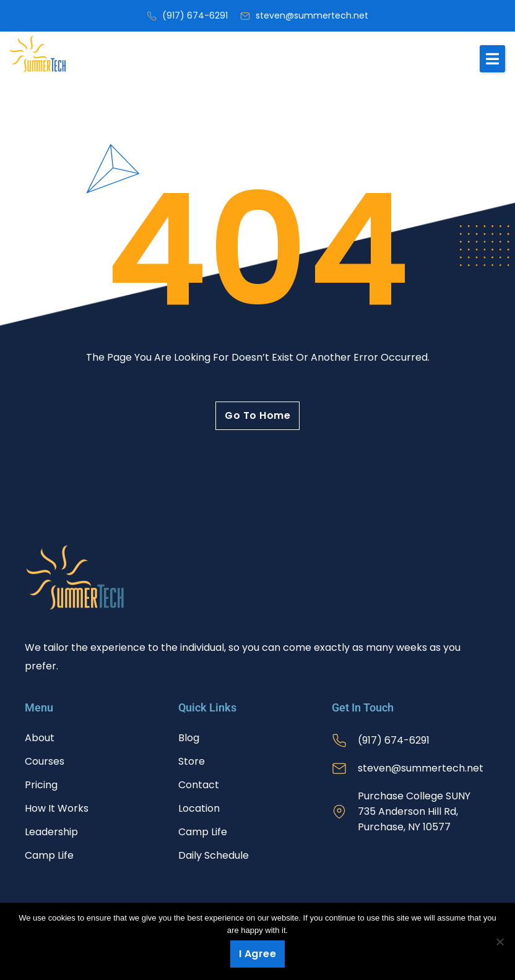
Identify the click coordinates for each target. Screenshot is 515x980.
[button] (492, 59)
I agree (258, 954)
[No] (500, 942)
